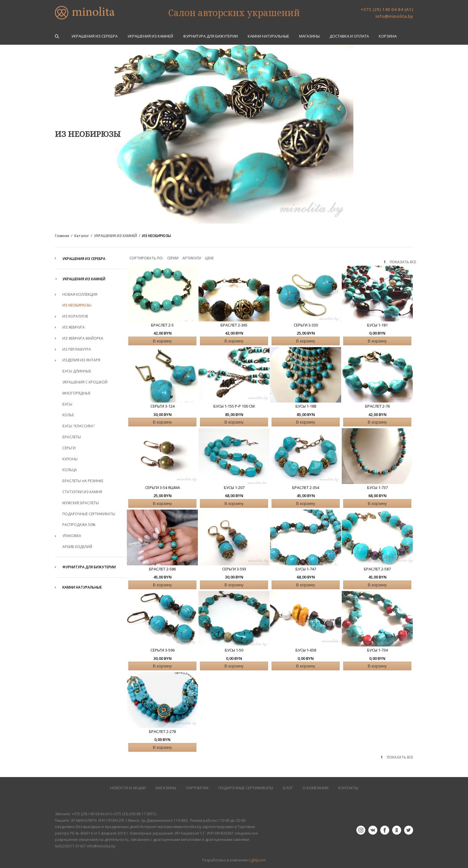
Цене (209, 258)
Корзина (388, 36)
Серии (173, 258)
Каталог (82, 236)
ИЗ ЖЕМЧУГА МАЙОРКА (83, 338)
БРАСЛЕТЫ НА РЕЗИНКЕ (83, 481)
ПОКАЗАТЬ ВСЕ (403, 262)
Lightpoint (257, 860)
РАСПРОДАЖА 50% (79, 525)
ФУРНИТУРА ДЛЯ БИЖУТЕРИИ (210, 36)
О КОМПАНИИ (315, 788)
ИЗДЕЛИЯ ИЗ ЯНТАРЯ (81, 360)
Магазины (309, 36)
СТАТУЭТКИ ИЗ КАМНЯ (82, 492)
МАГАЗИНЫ (166, 788)
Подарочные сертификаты (246, 788)
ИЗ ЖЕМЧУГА (74, 327)
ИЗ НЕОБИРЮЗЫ (157, 236)
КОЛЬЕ (68, 415)
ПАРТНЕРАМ (197, 788)
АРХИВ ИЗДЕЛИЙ (77, 547)
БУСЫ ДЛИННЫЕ (77, 371)
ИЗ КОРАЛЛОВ (75, 316)
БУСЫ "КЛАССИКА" (79, 426)
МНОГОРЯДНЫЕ (76, 393)
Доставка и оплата (349, 36)
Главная (62, 236)
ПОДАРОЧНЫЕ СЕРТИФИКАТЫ (89, 514)
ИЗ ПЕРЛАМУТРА (77, 349)
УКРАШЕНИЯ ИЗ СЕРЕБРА (94, 36)
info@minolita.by (394, 16)
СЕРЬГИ (69, 448)
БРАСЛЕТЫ (72, 437)
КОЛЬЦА (70, 470)
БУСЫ (67, 404)
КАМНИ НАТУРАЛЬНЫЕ (268, 36)
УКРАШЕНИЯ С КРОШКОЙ (85, 382)
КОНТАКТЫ (348, 788)
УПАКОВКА (72, 536)
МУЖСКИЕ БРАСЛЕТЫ (81, 503)
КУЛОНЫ (70, 459)
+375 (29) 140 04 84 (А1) (387, 9)
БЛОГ (288, 788)
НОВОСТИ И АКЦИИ (128, 788)
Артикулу (192, 258)
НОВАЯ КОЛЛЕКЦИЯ (80, 294)
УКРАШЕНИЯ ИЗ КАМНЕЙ (150, 36)
